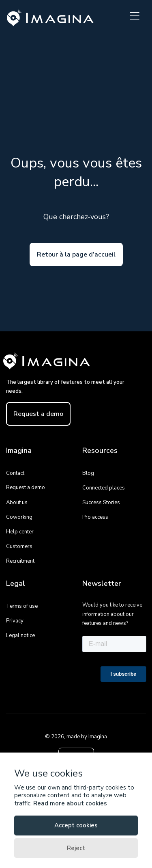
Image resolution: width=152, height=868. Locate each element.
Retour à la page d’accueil (76, 255)
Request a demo (38, 414)
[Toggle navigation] (135, 16)
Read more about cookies (70, 803)
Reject (76, 848)
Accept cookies (76, 825)
